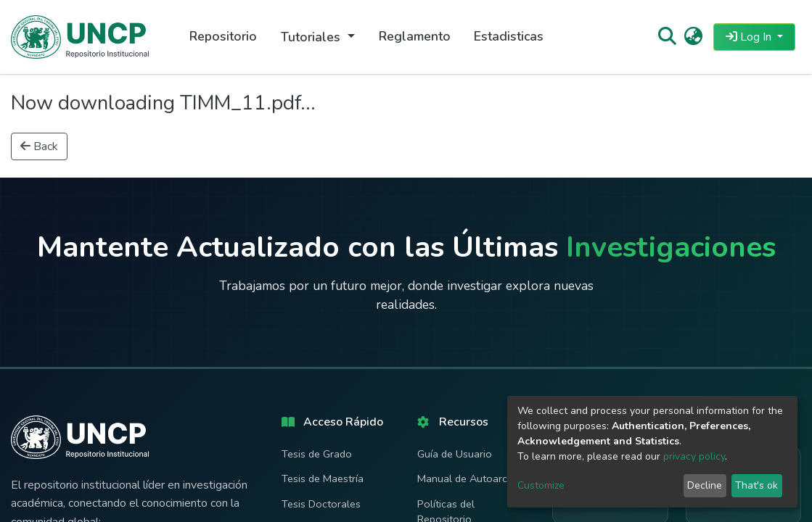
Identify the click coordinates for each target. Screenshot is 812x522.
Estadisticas (509, 36)
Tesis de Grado (317, 454)
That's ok (756, 485)
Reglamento (415, 36)
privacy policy (694, 456)
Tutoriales (312, 37)
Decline (705, 485)
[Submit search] (667, 37)
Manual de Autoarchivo (472, 478)
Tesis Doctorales (321, 504)
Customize (541, 485)
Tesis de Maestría (323, 478)
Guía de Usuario (455, 454)
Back (39, 146)
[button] (693, 37)
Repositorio (223, 36)
